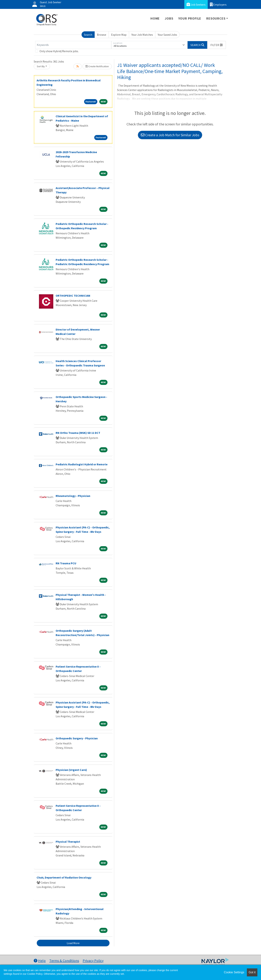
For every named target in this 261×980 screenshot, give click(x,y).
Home (155, 18)
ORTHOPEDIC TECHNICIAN (73, 296)
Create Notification (97, 66)
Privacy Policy (93, 961)
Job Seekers (196, 4)
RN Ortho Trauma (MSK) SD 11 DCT (78, 433)
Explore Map (119, 35)
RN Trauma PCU (66, 563)
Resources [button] (216, 18)
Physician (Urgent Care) (71, 770)
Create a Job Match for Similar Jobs (170, 135)
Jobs (169, 18)
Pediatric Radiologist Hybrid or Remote (82, 464)
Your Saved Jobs (167, 35)
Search (88, 35)
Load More (73, 943)
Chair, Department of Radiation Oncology (64, 877)
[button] (217, 45)
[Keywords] (73, 45)
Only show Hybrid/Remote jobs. (59, 51)
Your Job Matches (142, 35)
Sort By (41, 66)
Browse (102, 35)
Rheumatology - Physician (73, 496)
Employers (218, 4)
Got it (252, 972)
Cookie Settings (234, 972)
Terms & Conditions (64, 961)
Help (40, 961)
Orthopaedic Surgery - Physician (77, 738)
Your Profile (190, 18)
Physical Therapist (68, 842)
